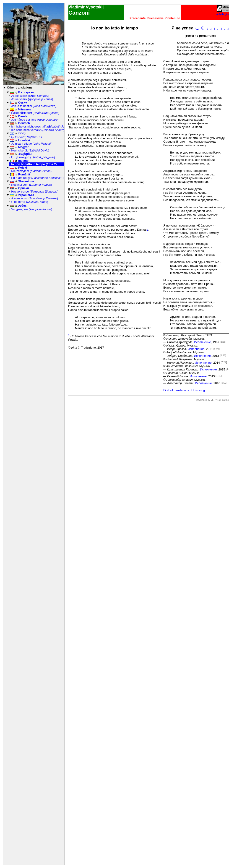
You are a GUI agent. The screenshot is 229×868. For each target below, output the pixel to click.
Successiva (155, 18)
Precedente (138, 18)
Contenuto (173, 18)
